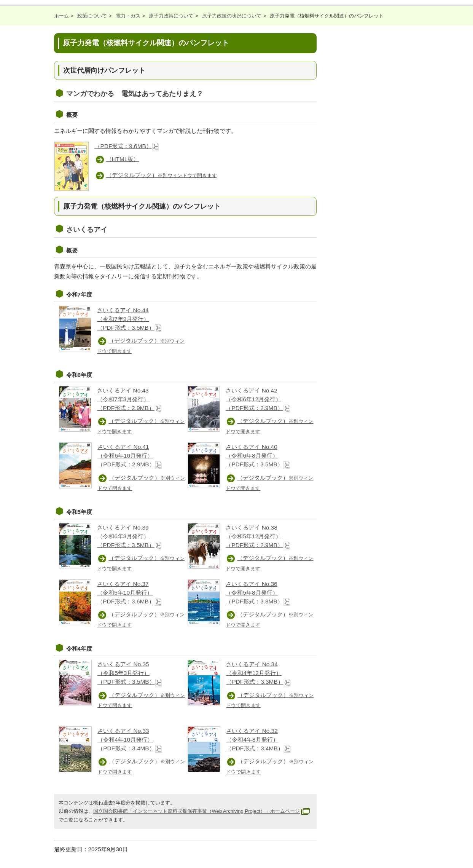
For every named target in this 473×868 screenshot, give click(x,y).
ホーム (61, 16)
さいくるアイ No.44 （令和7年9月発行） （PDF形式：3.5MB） (129, 319)
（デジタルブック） (162, 175)
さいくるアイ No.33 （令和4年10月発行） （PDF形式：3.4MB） (130, 740)
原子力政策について (171, 16)
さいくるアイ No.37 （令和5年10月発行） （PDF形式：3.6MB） (129, 593)
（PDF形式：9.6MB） (127, 146)
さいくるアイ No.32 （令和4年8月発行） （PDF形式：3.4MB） (258, 740)
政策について (92, 16)
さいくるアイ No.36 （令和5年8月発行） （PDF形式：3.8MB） (258, 593)
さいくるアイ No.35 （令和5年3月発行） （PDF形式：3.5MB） (130, 673)
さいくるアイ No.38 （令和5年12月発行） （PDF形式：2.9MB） (258, 536)
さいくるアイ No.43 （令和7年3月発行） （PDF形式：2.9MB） (129, 399)
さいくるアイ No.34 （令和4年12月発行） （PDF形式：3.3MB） (258, 673)
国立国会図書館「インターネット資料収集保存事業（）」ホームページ (203, 811)
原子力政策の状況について (232, 16)
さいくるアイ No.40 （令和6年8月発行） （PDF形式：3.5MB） (258, 456)
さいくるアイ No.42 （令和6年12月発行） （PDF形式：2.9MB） (258, 399)
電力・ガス (128, 16)
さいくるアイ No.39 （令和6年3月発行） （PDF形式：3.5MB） (129, 536)
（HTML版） (123, 159)
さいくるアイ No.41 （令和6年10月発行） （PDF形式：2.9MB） (130, 456)
